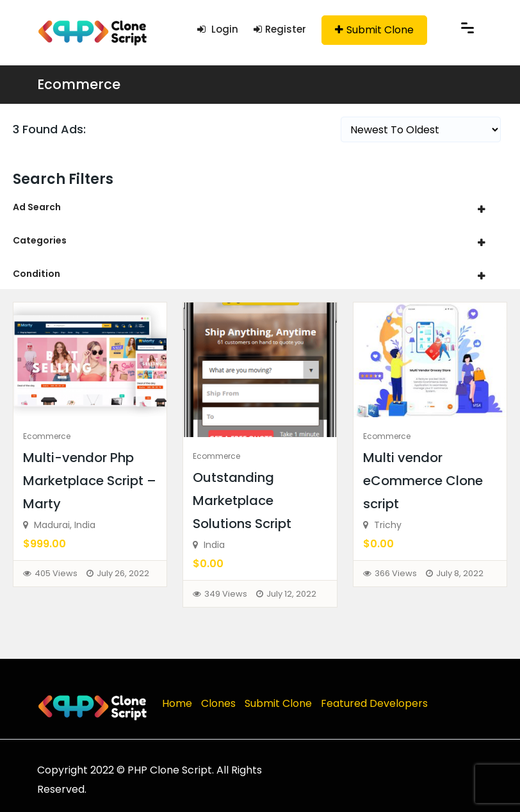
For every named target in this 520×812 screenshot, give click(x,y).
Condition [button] (37, 274)
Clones (218, 703)
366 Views (396, 573)
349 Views (226, 594)
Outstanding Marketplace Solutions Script (242, 501)
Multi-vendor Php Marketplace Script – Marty (90, 481)
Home (177, 703)
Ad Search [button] (37, 207)
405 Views (56, 573)
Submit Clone (374, 30)
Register (280, 29)
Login (218, 29)
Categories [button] (40, 240)
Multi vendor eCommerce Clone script (423, 481)
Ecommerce (79, 84)
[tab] (260, 207)
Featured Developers (374, 703)
